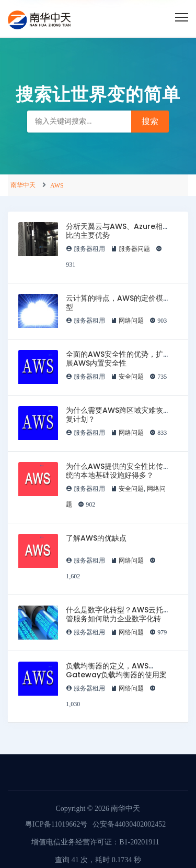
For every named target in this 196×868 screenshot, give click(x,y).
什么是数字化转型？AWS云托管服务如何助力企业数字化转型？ (114, 619)
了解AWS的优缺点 (96, 538)
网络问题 (131, 321)
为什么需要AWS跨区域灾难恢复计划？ (114, 415)
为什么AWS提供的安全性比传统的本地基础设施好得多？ (114, 471)
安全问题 (131, 377)
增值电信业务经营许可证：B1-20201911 (95, 842)
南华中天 (23, 185)
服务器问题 (134, 249)
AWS (57, 185)
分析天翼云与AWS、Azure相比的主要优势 (114, 231)
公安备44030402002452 (129, 824)
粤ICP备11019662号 (56, 824)
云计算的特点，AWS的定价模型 (114, 303)
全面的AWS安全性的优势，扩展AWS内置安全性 (114, 359)
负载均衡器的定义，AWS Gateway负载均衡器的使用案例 (116, 675)
